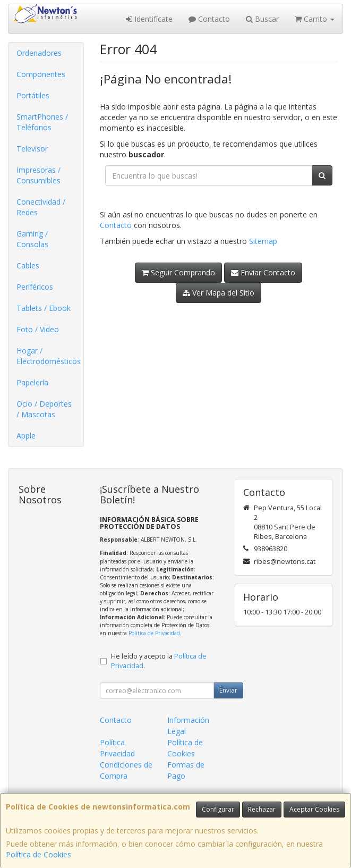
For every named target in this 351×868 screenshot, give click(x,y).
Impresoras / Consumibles (38, 175)
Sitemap (263, 241)
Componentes (41, 74)
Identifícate (149, 19)
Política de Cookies (38, 854)
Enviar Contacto (263, 272)
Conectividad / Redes (41, 207)
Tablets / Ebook (44, 308)
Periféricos (35, 287)
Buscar (262, 19)
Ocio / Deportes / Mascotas (44, 409)
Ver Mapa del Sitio (219, 293)
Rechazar (262, 809)
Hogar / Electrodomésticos (49, 356)
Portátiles (33, 95)
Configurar (218, 809)
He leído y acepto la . (159, 661)
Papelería (32, 382)
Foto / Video (38, 329)
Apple (26, 436)
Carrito (315, 19)
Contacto (209, 19)
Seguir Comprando (178, 272)
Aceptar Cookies (314, 809)
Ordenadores (39, 53)
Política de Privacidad (154, 633)
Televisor (32, 149)
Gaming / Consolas (32, 239)
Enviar (228, 690)
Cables (28, 266)
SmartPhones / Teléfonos (42, 122)
